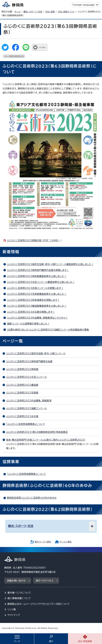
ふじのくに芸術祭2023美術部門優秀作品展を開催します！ (38, 270)
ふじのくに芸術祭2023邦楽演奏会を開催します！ (33, 300)
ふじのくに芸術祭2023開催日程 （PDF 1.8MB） (34, 240)
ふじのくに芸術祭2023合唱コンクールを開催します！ (35, 288)
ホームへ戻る (66, 542)
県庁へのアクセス (45, 581)
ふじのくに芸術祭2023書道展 (22, 385)
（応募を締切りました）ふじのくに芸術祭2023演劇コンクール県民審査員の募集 (48, 330)
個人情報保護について (19, 598)
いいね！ (43, 47)
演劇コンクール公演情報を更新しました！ (28, 324)
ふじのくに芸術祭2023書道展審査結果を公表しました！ (37, 306)
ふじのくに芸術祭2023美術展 (22, 369)
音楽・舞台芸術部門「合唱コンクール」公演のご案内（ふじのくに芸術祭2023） (46, 440)
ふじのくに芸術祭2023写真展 (22, 393)
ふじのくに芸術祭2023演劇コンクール (26, 408)
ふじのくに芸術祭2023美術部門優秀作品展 (29, 361)
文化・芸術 (50, 12)
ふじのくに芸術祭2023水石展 (22, 416)
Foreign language (84, 5)
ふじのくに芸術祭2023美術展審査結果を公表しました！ (37, 276)
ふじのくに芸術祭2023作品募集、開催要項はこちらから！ (37, 318)
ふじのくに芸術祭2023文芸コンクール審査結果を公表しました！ (41, 282)
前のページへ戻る (43, 542)
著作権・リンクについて (19, 593)
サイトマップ (14, 615)
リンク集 (12, 609)
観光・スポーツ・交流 (33, 12)
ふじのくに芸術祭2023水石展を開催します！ (31, 312)
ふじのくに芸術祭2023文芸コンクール (26, 377)
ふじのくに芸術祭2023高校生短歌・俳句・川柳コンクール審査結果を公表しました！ (50, 264)
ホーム (17, 12)
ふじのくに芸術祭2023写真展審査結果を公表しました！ (37, 294)
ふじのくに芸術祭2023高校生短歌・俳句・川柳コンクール (36, 354)
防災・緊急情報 (85, 641)
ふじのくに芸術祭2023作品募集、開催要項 (29, 401)
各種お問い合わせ (16, 581)
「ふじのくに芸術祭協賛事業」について (26, 424)
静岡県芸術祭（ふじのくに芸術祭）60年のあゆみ (32, 498)
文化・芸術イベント (66, 12)
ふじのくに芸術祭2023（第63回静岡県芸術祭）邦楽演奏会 (37, 432)
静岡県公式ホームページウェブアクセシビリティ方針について (39, 604)
